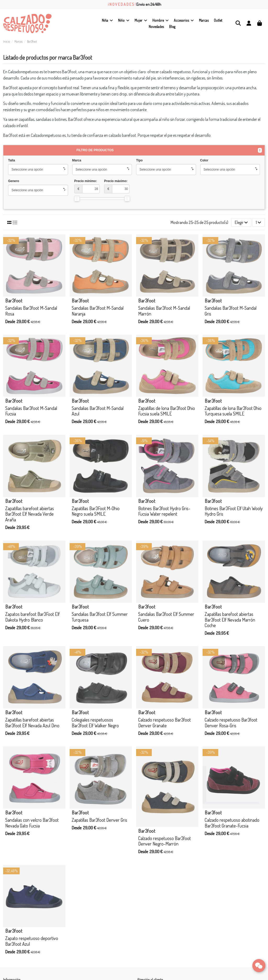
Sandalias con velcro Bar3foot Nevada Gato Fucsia (32, 823)
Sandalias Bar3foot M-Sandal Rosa (31, 311)
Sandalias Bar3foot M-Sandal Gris (231, 311)
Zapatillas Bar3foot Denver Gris (99, 820)
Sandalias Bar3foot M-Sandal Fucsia (31, 411)
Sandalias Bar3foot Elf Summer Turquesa (100, 617)
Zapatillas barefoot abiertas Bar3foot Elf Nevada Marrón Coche (230, 620)
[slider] (77, 199)
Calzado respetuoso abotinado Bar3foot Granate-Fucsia (232, 823)
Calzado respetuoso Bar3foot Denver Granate (164, 723)
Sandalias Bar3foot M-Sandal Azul (98, 411)
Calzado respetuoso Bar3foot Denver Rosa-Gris (231, 723)
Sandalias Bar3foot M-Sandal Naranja (98, 311)
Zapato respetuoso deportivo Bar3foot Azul (32, 941)
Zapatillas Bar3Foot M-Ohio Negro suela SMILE (96, 511)
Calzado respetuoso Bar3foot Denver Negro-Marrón (164, 841)
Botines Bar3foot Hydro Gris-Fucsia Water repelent (164, 511)
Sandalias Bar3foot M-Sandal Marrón (164, 311)
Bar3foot (14, 301)
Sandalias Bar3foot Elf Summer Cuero (166, 617)
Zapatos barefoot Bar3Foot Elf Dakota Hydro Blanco (32, 617)
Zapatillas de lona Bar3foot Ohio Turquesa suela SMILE (233, 411)
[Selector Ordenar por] (241, 222)
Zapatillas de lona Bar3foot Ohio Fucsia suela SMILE (167, 411)
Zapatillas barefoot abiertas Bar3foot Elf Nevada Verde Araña (30, 514)
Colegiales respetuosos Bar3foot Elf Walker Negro (95, 723)
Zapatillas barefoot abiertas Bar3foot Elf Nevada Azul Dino (32, 723)
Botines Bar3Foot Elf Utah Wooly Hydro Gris (234, 511)
